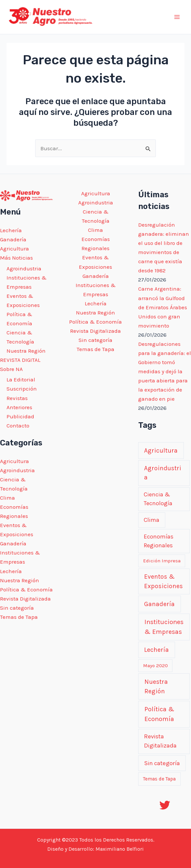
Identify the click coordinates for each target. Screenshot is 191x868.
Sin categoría (17, 608)
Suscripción (22, 389)
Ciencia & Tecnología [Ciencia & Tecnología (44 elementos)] (158, 499)
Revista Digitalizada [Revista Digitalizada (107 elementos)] (160, 741)
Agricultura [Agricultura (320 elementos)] (161, 450)
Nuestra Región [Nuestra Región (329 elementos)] (156, 686)
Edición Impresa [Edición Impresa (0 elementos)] (162, 561)
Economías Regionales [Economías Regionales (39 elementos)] (159, 541)
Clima (7, 498)
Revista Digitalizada (25, 599)
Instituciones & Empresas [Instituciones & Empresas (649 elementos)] (164, 627)
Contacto (18, 426)
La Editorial (21, 379)
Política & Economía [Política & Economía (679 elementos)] (159, 714)
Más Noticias (16, 258)
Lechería (11, 230)
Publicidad (20, 416)
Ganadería (13, 239)
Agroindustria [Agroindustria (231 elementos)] (163, 473)
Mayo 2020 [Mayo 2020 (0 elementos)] (155, 666)
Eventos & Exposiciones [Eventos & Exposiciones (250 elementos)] (163, 581)
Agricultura (15, 249)
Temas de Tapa (19, 617)
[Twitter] (165, 805)
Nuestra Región (26, 351)
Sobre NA (11, 369)
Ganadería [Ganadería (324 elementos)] (159, 604)
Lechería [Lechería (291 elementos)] (156, 650)
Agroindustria (24, 268)
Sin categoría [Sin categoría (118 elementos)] (162, 763)
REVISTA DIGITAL (20, 360)
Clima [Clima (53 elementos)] (152, 520)
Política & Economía (26, 589)
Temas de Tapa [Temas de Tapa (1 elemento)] (159, 779)
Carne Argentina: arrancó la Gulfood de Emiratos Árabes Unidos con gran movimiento (163, 307)
